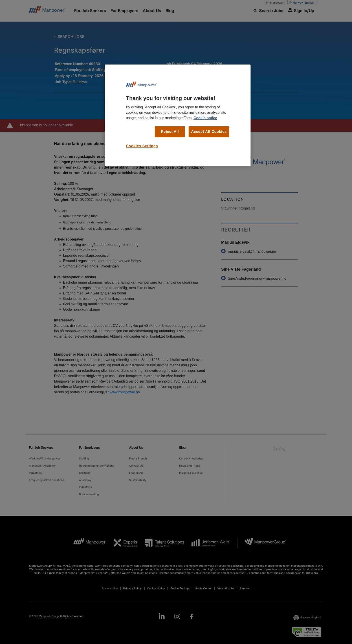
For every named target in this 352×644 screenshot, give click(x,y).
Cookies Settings (142, 146)
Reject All (170, 132)
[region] (178, 116)
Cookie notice (205, 118)
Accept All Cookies (209, 132)
